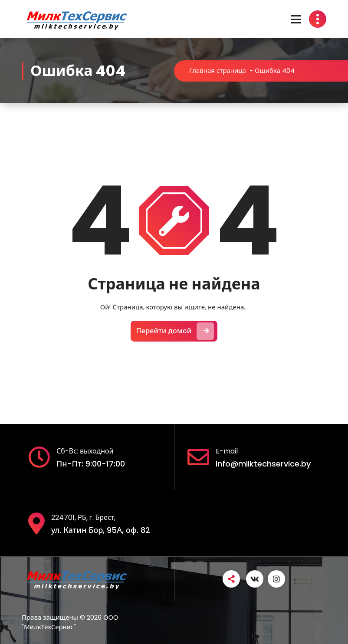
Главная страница (218, 71)
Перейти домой (175, 331)
